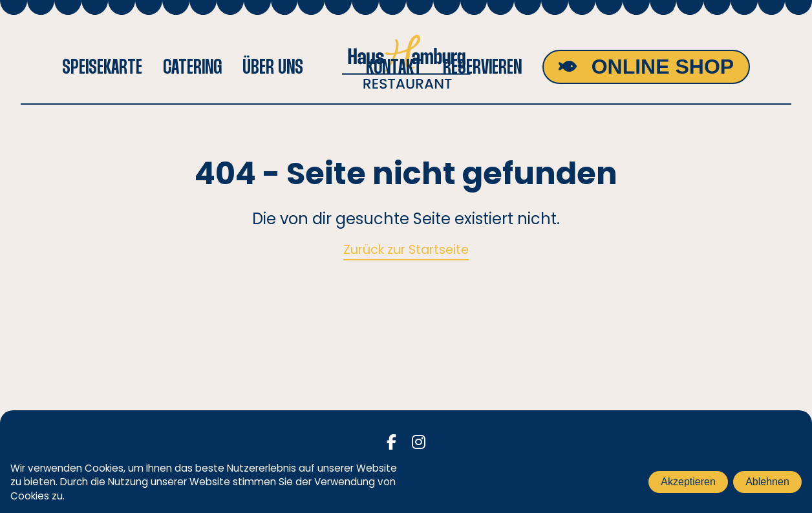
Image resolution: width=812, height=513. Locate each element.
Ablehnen (767, 482)
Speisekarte (102, 67)
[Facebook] (391, 442)
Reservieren (482, 67)
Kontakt (394, 67)
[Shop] (646, 67)
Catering (192, 67)
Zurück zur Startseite (406, 250)
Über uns (273, 67)
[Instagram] (419, 442)
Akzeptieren (688, 482)
